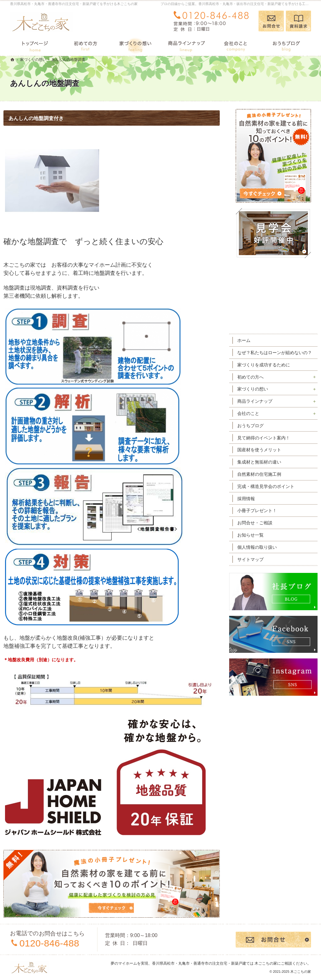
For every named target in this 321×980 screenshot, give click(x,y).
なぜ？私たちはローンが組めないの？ (275, 355)
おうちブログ (257, 431)
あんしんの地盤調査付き (43, 118)
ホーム (250, 340)
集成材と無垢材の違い (266, 468)
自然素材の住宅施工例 (266, 480)
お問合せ (271, 21)
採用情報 (253, 504)
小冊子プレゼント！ (264, 516)
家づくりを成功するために (270, 370)
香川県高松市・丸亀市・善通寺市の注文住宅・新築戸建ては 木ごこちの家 (215, 963)
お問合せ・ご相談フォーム (273, 940)
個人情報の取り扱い (264, 553)
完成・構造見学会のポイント (272, 492)
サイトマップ (257, 565)
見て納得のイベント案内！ (270, 443)
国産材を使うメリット (266, 455)
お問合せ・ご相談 (261, 528)
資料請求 (298, 21)
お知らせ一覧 (257, 540)
